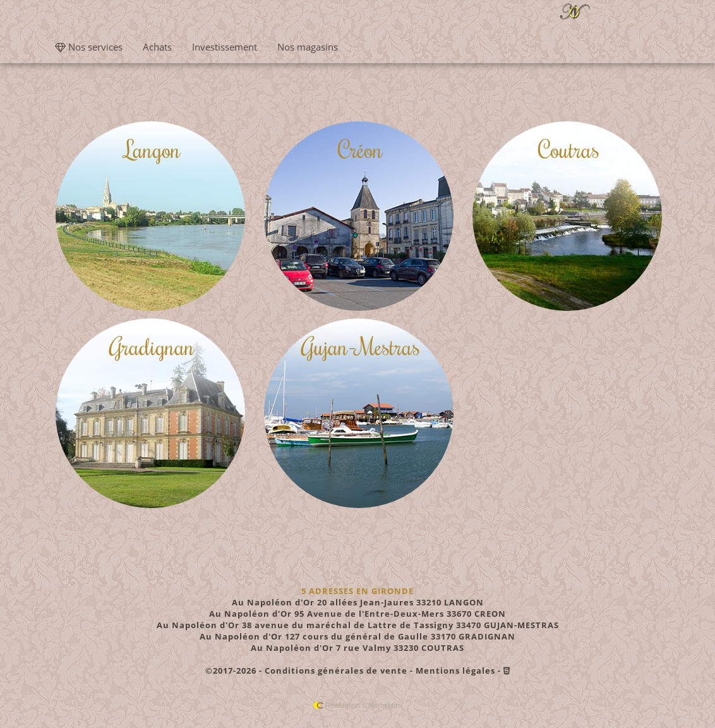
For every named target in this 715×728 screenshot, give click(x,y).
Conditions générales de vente (336, 670)
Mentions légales (455, 670)
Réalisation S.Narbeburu (358, 705)
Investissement (225, 47)
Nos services (89, 47)
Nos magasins (308, 47)
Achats (157, 47)
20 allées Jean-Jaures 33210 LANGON (358, 602)
